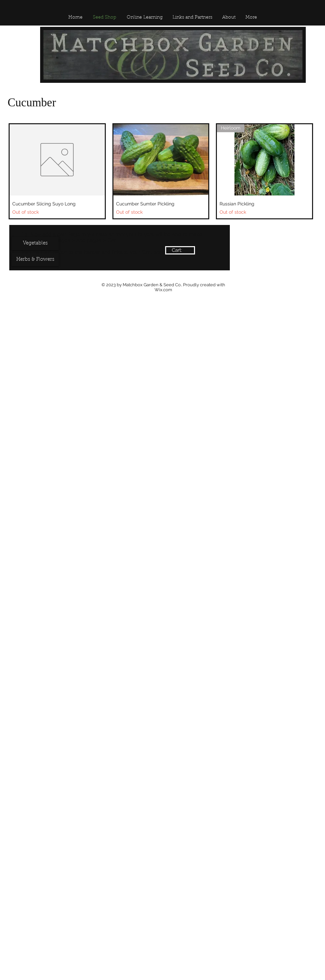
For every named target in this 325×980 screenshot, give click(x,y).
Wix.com (163, 290)
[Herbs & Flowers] (35, 260)
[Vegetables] (35, 244)
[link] (180, 250)
